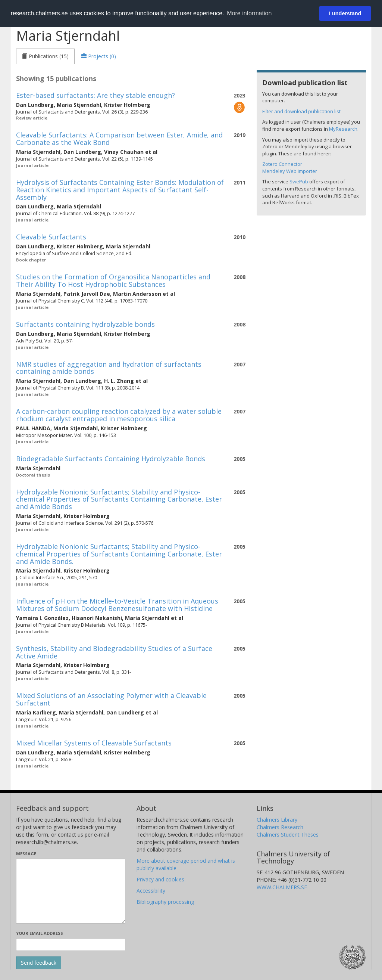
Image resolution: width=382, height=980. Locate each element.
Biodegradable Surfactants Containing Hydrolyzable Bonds (111, 459)
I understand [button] (345, 13)
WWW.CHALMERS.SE (282, 887)
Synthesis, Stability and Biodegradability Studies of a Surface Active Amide (114, 652)
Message (26, 854)
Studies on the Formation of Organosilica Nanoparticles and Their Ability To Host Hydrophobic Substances (113, 280)
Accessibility (151, 891)
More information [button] (249, 13)
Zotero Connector (282, 164)
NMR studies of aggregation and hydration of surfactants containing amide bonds (109, 368)
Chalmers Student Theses (288, 835)
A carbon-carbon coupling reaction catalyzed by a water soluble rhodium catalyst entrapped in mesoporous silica (119, 415)
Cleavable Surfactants (51, 237)
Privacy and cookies (160, 879)
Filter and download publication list (301, 111)
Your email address (40, 933)
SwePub (299, 182)
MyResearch (343, 129)
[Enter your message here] (71, 891)
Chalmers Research (280, 827)
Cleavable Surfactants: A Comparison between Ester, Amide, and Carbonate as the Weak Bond (119, 139)
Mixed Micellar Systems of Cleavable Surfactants (94, 743)
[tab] (45, 56)
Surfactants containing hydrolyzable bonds (85, 324)
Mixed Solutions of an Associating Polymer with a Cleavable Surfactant (111, 699)
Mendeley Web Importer (290, 171)
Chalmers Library (277, 820)
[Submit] (39, 963)
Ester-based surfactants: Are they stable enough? (95, 95)
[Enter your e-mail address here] (71, 945)
